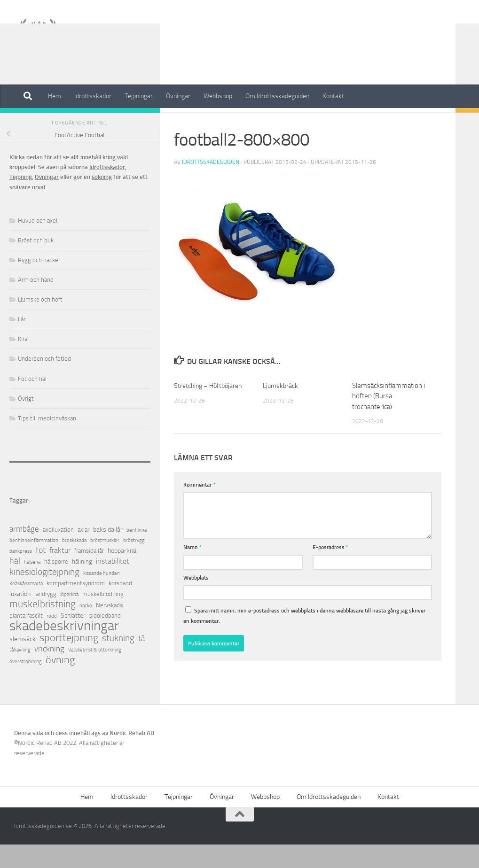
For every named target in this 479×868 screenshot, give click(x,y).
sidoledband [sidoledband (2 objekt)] (105, 639)
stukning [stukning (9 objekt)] (118, 662)
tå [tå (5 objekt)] (141, 662)
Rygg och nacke (38, 283)
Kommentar (199, 508)
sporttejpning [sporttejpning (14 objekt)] (69, 662)
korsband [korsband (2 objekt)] (120, 607)
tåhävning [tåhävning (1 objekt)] (20, 673)
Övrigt (26, 422)
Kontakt (333, 96)
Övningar (178, 96)
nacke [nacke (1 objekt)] (86, 629)
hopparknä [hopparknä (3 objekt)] (122, 574)
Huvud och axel (38, 244)
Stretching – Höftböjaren (210, 409)
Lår (22, 343)
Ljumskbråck (281, 409)
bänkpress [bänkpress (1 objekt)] (21, 575)
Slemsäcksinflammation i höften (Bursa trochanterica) (389, 420)
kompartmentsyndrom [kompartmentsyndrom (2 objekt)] (76, 607)
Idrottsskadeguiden (211, 186)
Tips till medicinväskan (47, 442)
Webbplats (196, 601)
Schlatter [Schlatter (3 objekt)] (73, 639)
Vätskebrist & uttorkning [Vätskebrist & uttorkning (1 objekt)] (95, 673)
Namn (192, 570)
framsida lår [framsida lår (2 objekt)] (89, 574)
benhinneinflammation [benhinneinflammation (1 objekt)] (34, 564)
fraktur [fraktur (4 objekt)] (60, 574)
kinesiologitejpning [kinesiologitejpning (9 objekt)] (44, 595)
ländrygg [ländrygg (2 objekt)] (45, 617)
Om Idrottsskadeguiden (277, 96)
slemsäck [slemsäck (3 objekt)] (23, 663)
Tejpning (21, 200)
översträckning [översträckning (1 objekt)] (26, 685)
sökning (102, 200)
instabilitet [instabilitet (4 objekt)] (113, 585)
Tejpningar (139, 96)
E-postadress (330, 570)
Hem (55, 96)
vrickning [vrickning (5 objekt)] (49, 672)
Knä (23, 362)
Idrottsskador (93, 96)
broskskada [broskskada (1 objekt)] (74, 564)
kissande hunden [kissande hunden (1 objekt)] (102, 597)
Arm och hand (36, 303)
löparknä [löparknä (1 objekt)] (69, 618)
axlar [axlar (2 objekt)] (83, 553)
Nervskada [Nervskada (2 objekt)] (109, 629)
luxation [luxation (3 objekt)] (20, 617)
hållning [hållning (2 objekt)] (82, 585)
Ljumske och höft (40, 323)
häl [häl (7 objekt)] (15, 585)
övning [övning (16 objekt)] (60, 683)
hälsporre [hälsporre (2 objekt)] (56, 585)
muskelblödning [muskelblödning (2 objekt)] (103, 617)
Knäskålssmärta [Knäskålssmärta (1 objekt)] (26, 607)
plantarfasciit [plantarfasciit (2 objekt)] (26, 639)
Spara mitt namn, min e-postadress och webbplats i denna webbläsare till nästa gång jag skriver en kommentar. (304, 639)
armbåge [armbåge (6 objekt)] (24, 552)
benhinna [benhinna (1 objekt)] (137, 554)
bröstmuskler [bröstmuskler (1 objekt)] (105, 564)
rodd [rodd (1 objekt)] (52, 639)
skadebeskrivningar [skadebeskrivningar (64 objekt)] (64, 649)
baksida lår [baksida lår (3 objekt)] (108, 553)
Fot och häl (32, 402)
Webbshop (218, 96)
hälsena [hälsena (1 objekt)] (32, 585)
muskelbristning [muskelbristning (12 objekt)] (43, 628)
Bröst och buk (36, 264)
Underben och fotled (44, 382)
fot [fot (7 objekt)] (41, 574)
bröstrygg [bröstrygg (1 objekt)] (134, 564)
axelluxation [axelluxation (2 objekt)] (58, 553)
